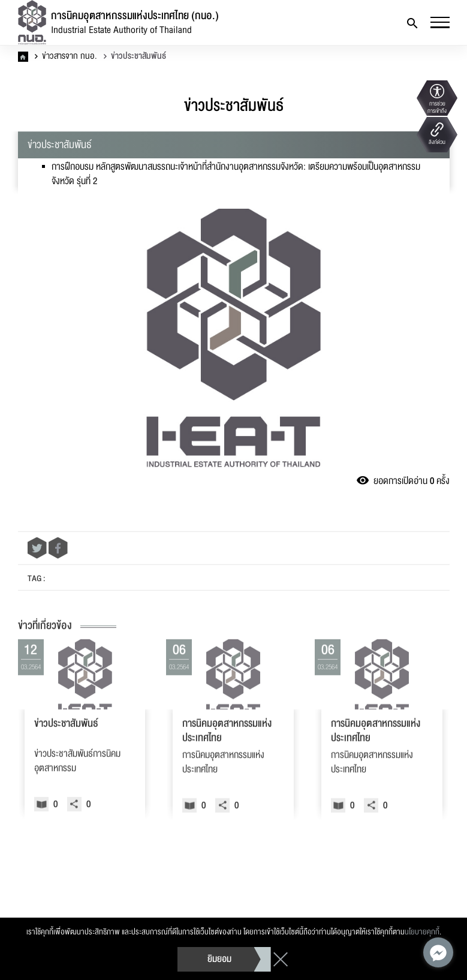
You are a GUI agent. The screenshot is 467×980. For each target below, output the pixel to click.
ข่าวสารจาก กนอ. (66, 56)
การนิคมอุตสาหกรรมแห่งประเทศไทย (227, 759)
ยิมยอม (219, 959)
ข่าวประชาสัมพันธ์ (135, 56)
